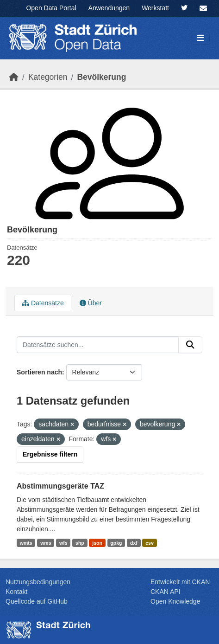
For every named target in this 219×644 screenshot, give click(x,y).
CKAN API (166, 592)
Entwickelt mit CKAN (180, 582)
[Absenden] (190, 345)
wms (46, 543)
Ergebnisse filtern (50, 454)
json (97, 543)
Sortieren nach (39, 372)
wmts (26, 543)
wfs (63, 543)
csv (150, 543)
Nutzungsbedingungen (38, 582)
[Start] (14, 77)
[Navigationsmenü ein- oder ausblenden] (200, 38)
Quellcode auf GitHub (37, 601)
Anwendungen (109, 8)
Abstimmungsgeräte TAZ (60, 486)
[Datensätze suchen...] (98, 345)
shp (80, 543)
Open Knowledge (175, 601)
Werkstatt (155, 8)
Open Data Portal (51, 8)
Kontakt (16, 592)
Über (91, 303)
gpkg (116, 543)
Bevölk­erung (101, 77)
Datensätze (43, 303)
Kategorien (48, 77)
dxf (134, 543)
